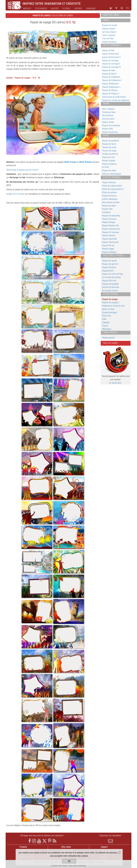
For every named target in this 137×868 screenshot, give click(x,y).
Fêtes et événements (112, 45)
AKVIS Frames (70, 162)
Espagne (106, 322)
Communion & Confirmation (114, 97)
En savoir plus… (116, 383)
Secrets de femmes (111, 287)
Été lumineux (108, 115)
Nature (106, 136)
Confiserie (106, 212)
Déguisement (108, 271)
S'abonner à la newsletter (110, 839)
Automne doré (108, 119)
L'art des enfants (109, 32)
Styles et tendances (112, 177)
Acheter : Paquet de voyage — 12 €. (21, 78)
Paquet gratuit (108, 338)
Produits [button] (27, 9)
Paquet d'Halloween (110, 84)
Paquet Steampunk (110, 242)
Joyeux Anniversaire (111, 54)
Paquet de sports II (110, 264)
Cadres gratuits (110, 333)
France (105, 326)
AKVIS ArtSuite (85, 162)
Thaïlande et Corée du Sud (113, 306)
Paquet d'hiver (108, 122)
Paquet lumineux (109, 196)
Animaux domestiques (112, 174)
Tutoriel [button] (66, 9)
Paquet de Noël (109, 70)
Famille (106, 20)
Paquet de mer (109, 157)
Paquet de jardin (109, 147)
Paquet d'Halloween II (111, 87)
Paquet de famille (110, 25)
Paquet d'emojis (109, 182)
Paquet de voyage (110, 299)
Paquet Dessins (109, 235)
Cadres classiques (110, 199)
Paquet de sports (109, 261)
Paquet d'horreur (109, 281)
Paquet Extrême (109, 267)
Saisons (106, 104)
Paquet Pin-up (108, 246)
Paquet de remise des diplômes (116, 100)
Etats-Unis (106, 316)
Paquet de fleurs (109, 144)
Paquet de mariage (110, 60)
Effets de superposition (112, 186)
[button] (13, 120)
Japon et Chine (108, 309)
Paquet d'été (107, 129)
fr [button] (128, 8)
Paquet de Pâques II (111, 94)
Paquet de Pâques (110, 90)
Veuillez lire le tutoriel (15, 194)
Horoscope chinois (110, 291)
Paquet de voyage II (111, 302)
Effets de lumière (110, 192)
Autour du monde (110, 294)
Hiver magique (108, 109)
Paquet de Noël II (109, 74)
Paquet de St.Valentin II (112, 80)
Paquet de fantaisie (110, 284)
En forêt (106, 167)
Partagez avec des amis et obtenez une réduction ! (42, 836)
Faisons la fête (108, 50)
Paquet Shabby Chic (111, 226)
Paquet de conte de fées (113, 274)
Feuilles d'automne (110, 154)
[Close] (119, 853)
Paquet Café (107, 209)
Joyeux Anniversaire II (111, 57)
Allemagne (107, 329)
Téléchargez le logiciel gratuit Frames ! (23, 170)
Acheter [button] (55, 9)
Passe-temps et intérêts (113, 256)
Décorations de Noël (111, 202)
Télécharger (41, 9)
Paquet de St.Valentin (111, 77)
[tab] (116, 15)
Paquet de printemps (111, 125)
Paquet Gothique (109, 252)
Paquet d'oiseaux (109, 164)
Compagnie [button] (91, 9)
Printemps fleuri (109, 112)
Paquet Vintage (109, 222)
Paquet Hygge (108, 249)
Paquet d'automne (110, 132)
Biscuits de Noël (109, 206)
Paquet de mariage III (111, 67)
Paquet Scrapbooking (111, 216)
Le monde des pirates (111, 277)
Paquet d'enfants (109, 42)
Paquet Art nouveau (111, 232)
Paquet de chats (109, 170)
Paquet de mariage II (111, 64)
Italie (104, 319)
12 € (68, 22)
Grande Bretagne (110, 312)
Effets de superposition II (113, 189)
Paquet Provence (109, 219)
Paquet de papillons (110, 141)
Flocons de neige (109, 151)
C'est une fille (108, 39)
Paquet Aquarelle (109, 239)
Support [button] (78, 9)
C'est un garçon (109, 35)
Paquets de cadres (111, 15)
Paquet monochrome (111, 229)
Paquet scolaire (109, 29)
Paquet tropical (109, 161)
